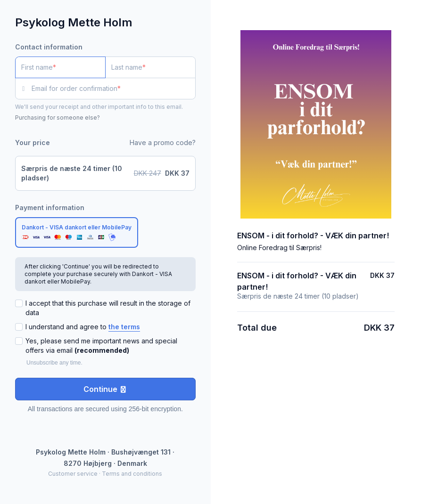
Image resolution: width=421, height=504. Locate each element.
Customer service (73, 474)
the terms (124, 327)
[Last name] (150, 67)
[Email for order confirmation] (113, 89)
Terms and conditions (132, 474)
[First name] (60, 67)
